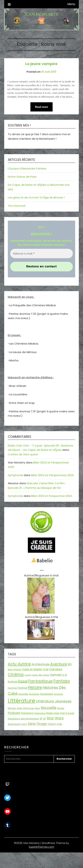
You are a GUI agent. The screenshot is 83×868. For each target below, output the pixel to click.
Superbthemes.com (41, 847)
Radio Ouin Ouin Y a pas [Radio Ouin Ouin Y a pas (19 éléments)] (60, 713)
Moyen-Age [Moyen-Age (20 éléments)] (15, 708)
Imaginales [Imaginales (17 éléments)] (47, 694)
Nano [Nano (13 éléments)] (37, 708)
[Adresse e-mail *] (41, 253)
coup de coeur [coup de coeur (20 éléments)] (40, 675)
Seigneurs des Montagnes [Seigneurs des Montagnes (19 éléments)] (23, 719)
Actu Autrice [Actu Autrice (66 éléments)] (19, 664)
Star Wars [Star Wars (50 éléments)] (55, 718)
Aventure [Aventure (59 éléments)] (59, 664)
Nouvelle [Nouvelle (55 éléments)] (49, 708)
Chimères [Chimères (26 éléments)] (56, 669)
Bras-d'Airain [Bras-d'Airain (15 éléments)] (15, 669)
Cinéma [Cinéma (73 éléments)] (16, 674)
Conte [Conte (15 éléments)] (28, 675)
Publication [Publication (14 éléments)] (40, 713)
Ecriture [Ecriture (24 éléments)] (13, 682)
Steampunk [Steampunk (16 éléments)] (14, 724)
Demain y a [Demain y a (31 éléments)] (59, 675)
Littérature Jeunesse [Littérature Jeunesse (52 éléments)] (54, 701)
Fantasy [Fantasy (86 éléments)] (62, 681)
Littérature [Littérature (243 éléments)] (21, 701)
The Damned (17, 206)
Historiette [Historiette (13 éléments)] (23, 694)
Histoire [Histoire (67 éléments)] (35, 687)
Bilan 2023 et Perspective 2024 (52, 496)
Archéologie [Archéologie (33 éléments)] (41, 664)
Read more (41, 107)
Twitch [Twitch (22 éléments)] (52, 724)
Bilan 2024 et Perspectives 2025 (52, 475)
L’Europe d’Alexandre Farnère (27, 168)
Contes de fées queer (23, 454)
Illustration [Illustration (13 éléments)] (34, 694)
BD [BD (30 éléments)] (70, 664)
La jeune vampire (41, 64)
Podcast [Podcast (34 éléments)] (14, 713)
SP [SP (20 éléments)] (45, 719)
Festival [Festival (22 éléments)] (22, 688)
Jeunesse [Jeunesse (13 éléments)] (58, 694)
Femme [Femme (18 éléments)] (12, 688)
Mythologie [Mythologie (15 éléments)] (28, 708)
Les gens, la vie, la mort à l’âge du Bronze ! (36, 197)
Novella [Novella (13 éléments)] (61, 708)
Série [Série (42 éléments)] (32, 724)
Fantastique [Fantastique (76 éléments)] (40, 681)
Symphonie (15, 475)
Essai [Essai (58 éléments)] (23, 681)
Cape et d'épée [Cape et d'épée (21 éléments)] (32, 669)
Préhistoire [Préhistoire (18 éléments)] (27, 713)
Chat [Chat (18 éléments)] (46, 669)
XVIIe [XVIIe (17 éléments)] (59, 724)
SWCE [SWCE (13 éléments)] (24, 724)
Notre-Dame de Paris (22, 177)
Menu (71, 4)
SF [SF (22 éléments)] (41, 719)
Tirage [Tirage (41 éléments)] (41, 724)
